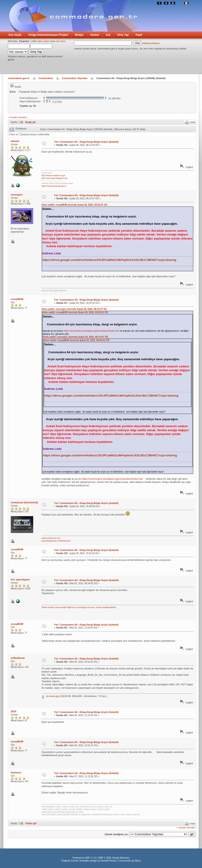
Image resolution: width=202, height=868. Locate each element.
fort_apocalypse (20, 579)
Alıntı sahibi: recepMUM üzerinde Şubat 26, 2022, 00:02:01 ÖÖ (74, 205)
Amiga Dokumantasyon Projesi (48, 35)
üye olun (61, 41)
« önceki (12, 117)
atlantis (15, 141)
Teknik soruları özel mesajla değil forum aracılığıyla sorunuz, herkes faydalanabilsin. (79, 607)
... (42, 615)
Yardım (94, 35)
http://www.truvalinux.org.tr (53, 175)
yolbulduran (18, 658)
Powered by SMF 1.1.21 (85, 858)
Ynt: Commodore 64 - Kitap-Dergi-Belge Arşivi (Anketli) (86, 142)
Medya (79, 35)
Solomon (16, 773)
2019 (13, 711)
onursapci (17, 195)
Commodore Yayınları (75, 78)
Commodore (46, 78)
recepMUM (17, 299)
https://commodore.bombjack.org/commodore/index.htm (91, 331)
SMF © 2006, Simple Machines (114, 858)
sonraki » (23, 117)
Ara (108, 35)
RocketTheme (109, 861)
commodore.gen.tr (19, 78)
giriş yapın (44, 41)
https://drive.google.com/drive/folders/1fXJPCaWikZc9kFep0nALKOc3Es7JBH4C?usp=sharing (109, 260)
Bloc (137, 861)
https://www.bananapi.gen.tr (54, 186)
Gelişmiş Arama (151, 43)
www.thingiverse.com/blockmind (56, 541)
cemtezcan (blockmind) (24, 502)
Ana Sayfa (15, 35)
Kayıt (139, 35)
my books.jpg (50, 696)
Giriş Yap (123, 35)
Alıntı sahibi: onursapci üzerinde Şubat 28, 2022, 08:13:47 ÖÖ (74, 309)
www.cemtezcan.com (51, 538)
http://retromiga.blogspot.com (55, 178)
